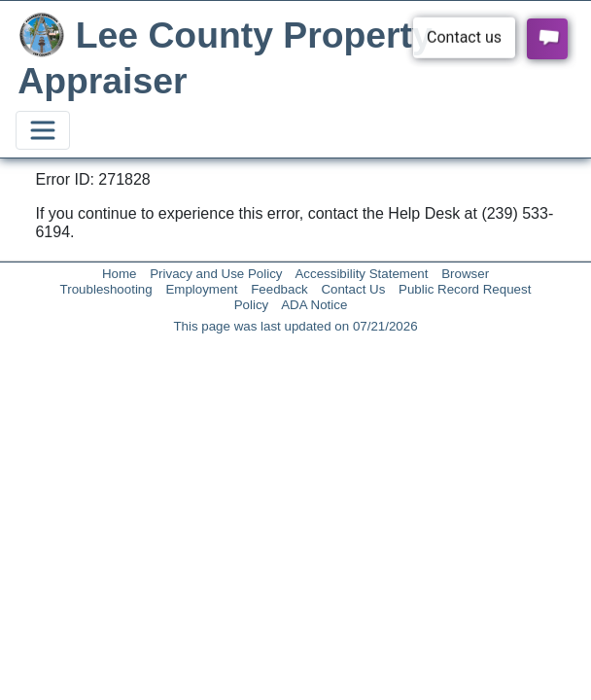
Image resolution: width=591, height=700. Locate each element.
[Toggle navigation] (43, 130)
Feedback (279, 289)
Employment (201, 289)
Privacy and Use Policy (216, 274)
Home (120, 274)
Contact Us (353, 289)
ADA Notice (314, 305)
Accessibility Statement (361, 274)
